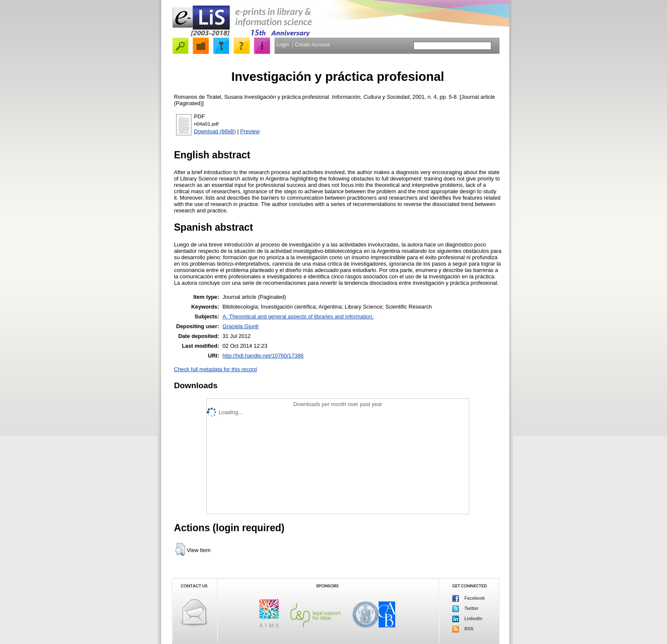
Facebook (469, 598)
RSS (463, 629)
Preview (250, 131)
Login (283, 45)
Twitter (465, 609)
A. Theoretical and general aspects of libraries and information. (298, 316)
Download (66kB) (215, 131)
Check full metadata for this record (215, 369)
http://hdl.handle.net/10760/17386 (263, 356)
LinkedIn (467, 619)
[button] (180, 550)
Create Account (312, 45)
